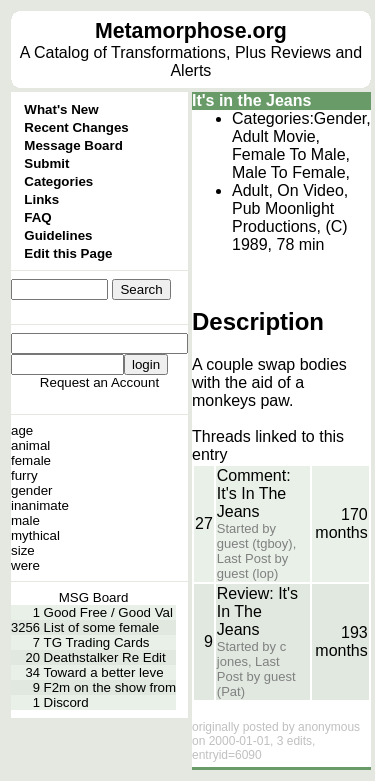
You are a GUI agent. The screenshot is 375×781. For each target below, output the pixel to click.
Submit (46, 163)
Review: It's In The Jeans (257, 611)
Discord (66, 702)
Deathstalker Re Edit (105, 657)
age (22, 430)
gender (32, 490)
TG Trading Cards (97, 642)
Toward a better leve (104, 672)
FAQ (37, 217)
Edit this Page (68, 253)
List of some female (102, 627)
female (31, 460)
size (23, 550)
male (25, 520)
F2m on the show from (110, 687)
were (25, 565)
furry (24, 475)
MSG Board (94, 597)
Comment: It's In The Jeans (254, 493)
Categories (58, 181)
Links (41, 199)
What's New (61, 109)
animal (30, 445)
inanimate (40, 505)
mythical (35, 535)
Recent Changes (76, 127)
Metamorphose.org (191, 31)
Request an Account (99, 382)
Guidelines (58, 235)
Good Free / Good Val (108, 612)
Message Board (73, 145)
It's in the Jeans (251, 100)
